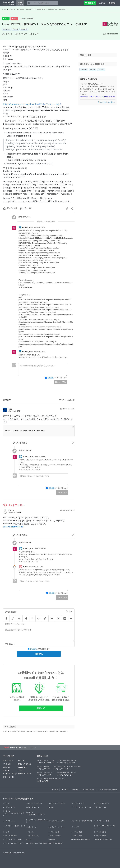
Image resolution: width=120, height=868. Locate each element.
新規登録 (112, 3)
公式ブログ (22, 761)
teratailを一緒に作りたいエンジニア (23, 747)
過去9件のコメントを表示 (46, 222)
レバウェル (30, 832)
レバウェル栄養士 (55, 836)
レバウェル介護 (54, 832)
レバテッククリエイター (67, 762)
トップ (4, 9)
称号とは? (7, 767)
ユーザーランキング (10, 774)
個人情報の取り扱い (89, 790)
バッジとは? (7, 764)
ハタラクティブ (31, 827)
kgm (10, 409)
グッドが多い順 (68, 400)
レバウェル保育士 (100, 832)
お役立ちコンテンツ (25, 774)
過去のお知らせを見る (107, 102)
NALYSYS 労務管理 (55, 843)
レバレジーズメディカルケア (13, 839)
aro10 (11, 510)
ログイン (102, 3)
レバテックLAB (50, 780)
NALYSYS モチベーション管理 (36, 843)
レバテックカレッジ (68, 768)
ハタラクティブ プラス (56, 827)
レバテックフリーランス (46, 762)
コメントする (60, 382)
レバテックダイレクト (67, 774)
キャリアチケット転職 (102, 821)
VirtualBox (7, 29)
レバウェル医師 (77, 836)
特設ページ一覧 (8, 777)
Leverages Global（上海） (103, 839)
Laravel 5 (24, 29)
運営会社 (55, 790)
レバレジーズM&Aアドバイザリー (105, 827)
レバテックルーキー (44, 768)
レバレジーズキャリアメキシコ (14, 843)
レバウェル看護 (77, 832)
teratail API (22, 767)
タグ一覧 (6, 770)
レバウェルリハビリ (33, 836)
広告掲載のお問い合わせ (109, 790)
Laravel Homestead (13, 527)
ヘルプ (20, 770)
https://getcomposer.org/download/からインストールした (33, 104)
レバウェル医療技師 (10, 836)
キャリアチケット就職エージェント (37, 821)
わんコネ (29, 839)
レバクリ (6, 832)
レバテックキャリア (46, 774)
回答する (39, 654)
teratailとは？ (8, 761)
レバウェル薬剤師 (100, 836)
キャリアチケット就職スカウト (82, 821)
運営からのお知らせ (25, 764)
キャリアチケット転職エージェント (14, 827)
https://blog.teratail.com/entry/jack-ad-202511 (97, 96)
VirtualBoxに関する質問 (16, 9)
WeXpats (52, 839)
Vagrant (15, 29)
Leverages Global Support (81, 839)
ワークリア (75, 827)
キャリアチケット (9, 821)
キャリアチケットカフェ (57, 821)
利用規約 (65, 790)
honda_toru (113, 23)
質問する (41, 708)
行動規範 (51, 378)
